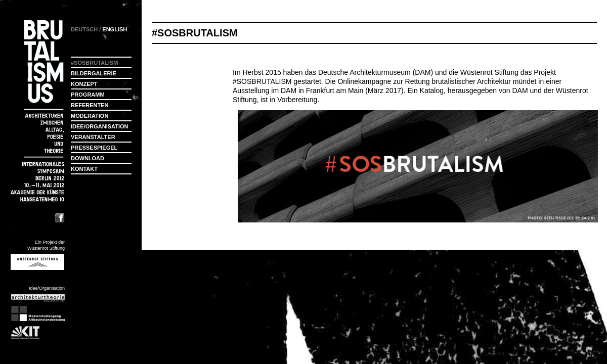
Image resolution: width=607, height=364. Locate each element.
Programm (88, 95)
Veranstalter (93, 137)
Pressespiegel (94, 148)
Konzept (84, 84)
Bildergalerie (94, 73)
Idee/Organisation (99, 126)
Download (88, 158)
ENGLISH (115, 29)
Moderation (90, 116)
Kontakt (84, 169)
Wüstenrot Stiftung (489, 72)
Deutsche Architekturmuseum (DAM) (376, 72)
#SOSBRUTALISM (262, 81)
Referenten (90, 105)
